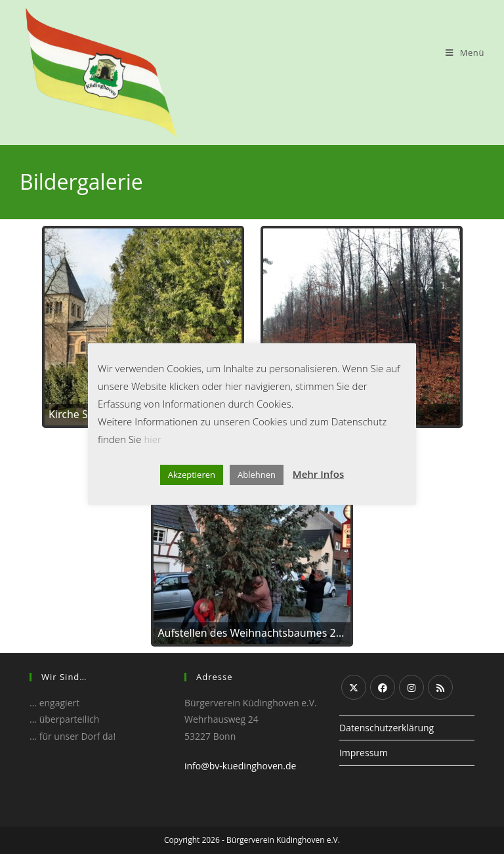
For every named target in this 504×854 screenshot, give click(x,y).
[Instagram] (411, 687)
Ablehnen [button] (257, 475)
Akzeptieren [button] (192, 475)
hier (152, 439)
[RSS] (440, 687)
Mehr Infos (318, 474)
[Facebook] (383, 687)
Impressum (364, 753)
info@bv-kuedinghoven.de (241, 766)
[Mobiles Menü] (465, 53)
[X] (354, 687)
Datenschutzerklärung (387, 728)
